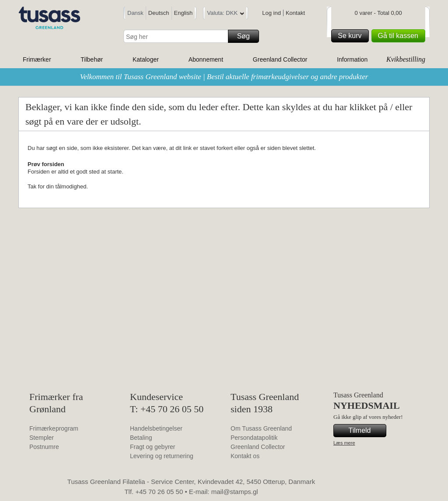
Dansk (135, 13)
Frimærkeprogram (54, 428)
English (184, 13)
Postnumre (44, 447)
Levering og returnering (162, 456)
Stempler (42, 438)
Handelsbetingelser (156, 428)
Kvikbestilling (406, 59)
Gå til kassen (400, 36)
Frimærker (37, 59)
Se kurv (352, 36)
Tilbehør (92, 59)
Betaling (141, 438)
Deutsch (159, 13)
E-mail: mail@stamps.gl (224, 492)
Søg (247, 36)
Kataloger (146, 59)
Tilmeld (366, 431)
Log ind (271, 13)
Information (352, 59)
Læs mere (344, 443)
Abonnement (206, 59)
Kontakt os (245, 456)
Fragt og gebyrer (153, 447)
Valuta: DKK (226, 14)
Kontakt (295, 13)
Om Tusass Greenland (261, 428)
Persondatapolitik (254, 438)
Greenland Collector (280, 59)
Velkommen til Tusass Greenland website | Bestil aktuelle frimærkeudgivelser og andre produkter (224, 77)
